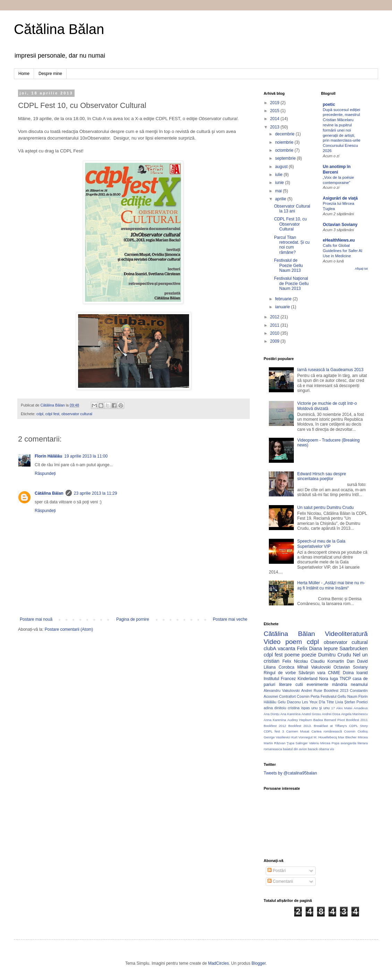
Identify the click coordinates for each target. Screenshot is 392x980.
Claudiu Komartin (327, 661)
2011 (275, 325)
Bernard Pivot (335, 720)
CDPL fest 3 (274, 731)
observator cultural (77, 414)
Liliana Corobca (279, 667)
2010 (275, 333)
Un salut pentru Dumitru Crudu (326, 508)
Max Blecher (347, 737)
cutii (299, 685)
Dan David (357, 661)
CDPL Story (358, 726)
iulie (279, 175)
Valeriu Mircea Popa (324, 743)
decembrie (285, 134)
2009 (275, 341)
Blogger (259, 963)
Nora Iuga (329, 679)
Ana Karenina (290, 714)
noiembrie (285, 142)
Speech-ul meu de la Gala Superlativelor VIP (321, 544)
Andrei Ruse (312, 690)
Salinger (302, 743)
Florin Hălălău (48, 456)
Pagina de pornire (133, 619)
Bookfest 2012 (275, 726)
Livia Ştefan (345, 702)
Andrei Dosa (331, 714)
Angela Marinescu (354, 714)
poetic (329, 104)
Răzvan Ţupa (284, 743)
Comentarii (280, 881)
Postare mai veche (230, 619)
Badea (318, 720)
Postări (277, 871)
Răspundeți (45, 474)
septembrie (286, 158)
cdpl (40, 414)
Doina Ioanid (355, 673)
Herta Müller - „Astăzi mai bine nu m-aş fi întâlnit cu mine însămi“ (331, 585)
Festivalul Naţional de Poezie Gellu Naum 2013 (291, 283)
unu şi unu (321, 708)
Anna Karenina (275, 720)
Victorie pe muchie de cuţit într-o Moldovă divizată (327, 406)
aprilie (281, 199)
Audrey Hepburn (300, 720)
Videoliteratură (346, 634)
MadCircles (219, 963)
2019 (275, 103)
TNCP (345, 679)
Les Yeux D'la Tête (318, 702)
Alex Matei (344, 708)
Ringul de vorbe (280, 673)
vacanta (287, 648)
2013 (275, 127)
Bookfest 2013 (336, 690)
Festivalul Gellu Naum (339, 696)
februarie (284, 299)
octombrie (285, 150)
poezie (309, 655)
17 (333, 708)
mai (279, 191)
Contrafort (288, 696)
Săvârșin (306, 673)
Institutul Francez (280, 679)
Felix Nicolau (295, 661)
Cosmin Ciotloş (356, 731)
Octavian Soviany (340, 225)
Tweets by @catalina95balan (290, 773)
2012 (275, 317)
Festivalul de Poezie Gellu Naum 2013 (288, 265)
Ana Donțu (271, 714)
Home (24, 74)
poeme (292, 655)
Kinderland (308, 679)
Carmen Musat (298, 731)
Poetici (362, 702)
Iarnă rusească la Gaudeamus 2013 (330, 370)
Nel (357, 655)
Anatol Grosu (311, 714)
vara (321, 673)
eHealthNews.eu (339, 240)
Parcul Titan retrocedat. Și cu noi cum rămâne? (292, 245)
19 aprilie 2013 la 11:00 (86, 456)
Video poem (283, 642)
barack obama (318, 749)
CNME (334, 673)
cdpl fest (52, 414)
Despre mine (50, 74)
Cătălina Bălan (59, 29)
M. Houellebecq (325, 737)
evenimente (317, 685)
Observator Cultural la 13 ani (292, 209)
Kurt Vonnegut (302, 737)
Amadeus (361, 708)
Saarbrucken (353, 648)
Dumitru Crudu (335, 655)
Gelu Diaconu (289, 702)
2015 (275, 111)
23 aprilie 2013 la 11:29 (96, 493)
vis (332, 749)
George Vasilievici (277, 737)
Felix (302, 648)
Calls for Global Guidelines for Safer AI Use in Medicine (343, 251)
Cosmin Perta (308, 696)
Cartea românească (327, 731)
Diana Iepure (323, 648)
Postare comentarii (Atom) (69, 629)
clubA (270, 648)
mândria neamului (350, 685)
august (282, 167)
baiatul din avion (295, 749)
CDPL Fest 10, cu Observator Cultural (290, 224)
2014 (275, 119)
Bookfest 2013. (300, 726)
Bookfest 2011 (357, 720)
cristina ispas (299, 708)
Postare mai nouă (36, 619)
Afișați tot (361, 269)
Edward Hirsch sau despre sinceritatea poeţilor (322, 476)
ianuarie (283, 307)
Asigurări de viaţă (340, 198)
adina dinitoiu (275, 708)
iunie (280, 183)
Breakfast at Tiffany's (331, 726)
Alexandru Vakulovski (282, 690)
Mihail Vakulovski (314, 667)
